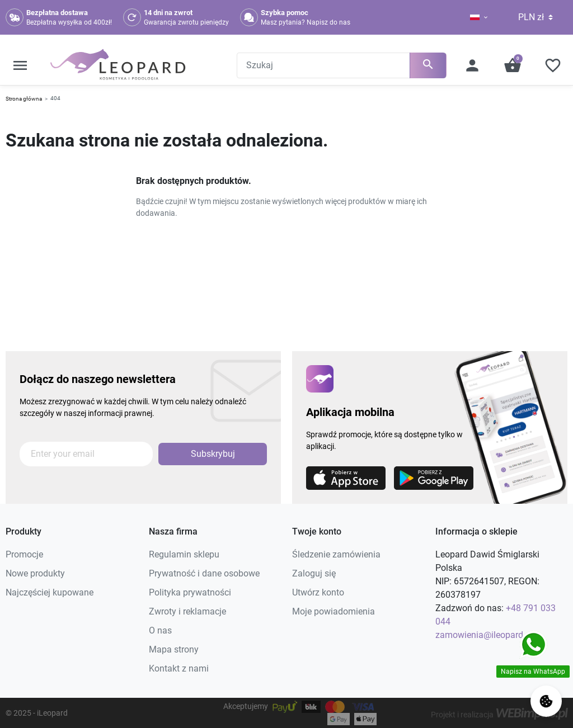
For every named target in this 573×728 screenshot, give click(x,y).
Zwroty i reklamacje (187, 611)
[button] (20, 65)
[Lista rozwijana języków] (475, 17)
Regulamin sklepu (184, 554)
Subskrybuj (213, 454)
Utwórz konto (318, 592)
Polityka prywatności (190, 592)
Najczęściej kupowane (50, 592)
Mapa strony (174, 649)
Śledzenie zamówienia (336, 554)
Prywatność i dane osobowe (204, 573)
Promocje (24, 554)
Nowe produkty (35, 573)
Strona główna (24, 99)
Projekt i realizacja (499, 715)
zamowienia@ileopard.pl (484, 635)
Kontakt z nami (179, 668)
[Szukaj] (342, 65)
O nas (160, 630)
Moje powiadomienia (334, 611)
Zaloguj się (314, 573)
